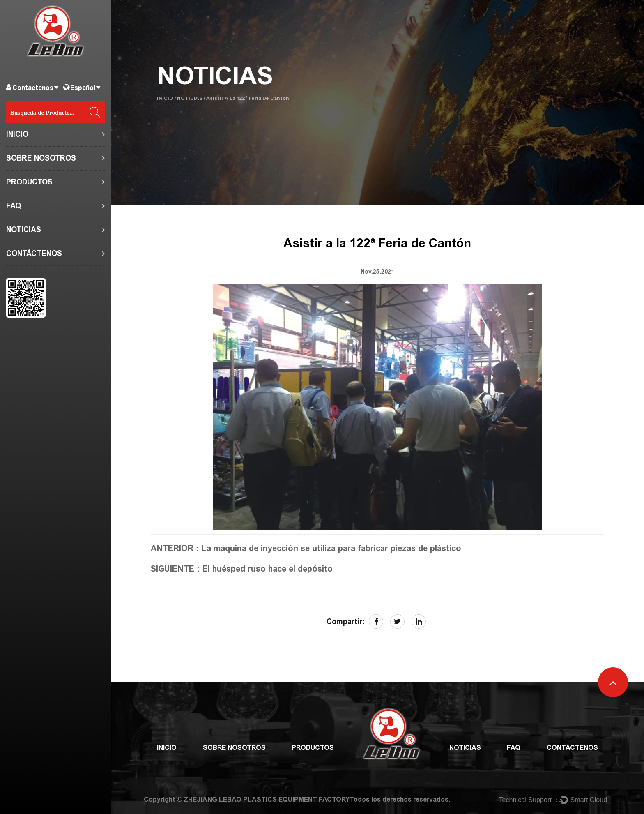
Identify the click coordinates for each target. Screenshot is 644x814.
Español (83, 88)
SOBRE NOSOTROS (41, 158)
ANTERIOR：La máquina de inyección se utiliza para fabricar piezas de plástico (306, 548)
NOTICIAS (24, 230)
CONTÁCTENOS (34, 254)
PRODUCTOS (29, 182)
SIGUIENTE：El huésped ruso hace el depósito (242, 569)
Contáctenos (33, 88)
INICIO (17, 134)
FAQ (14, 206)
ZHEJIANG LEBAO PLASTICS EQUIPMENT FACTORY (267, 799)
